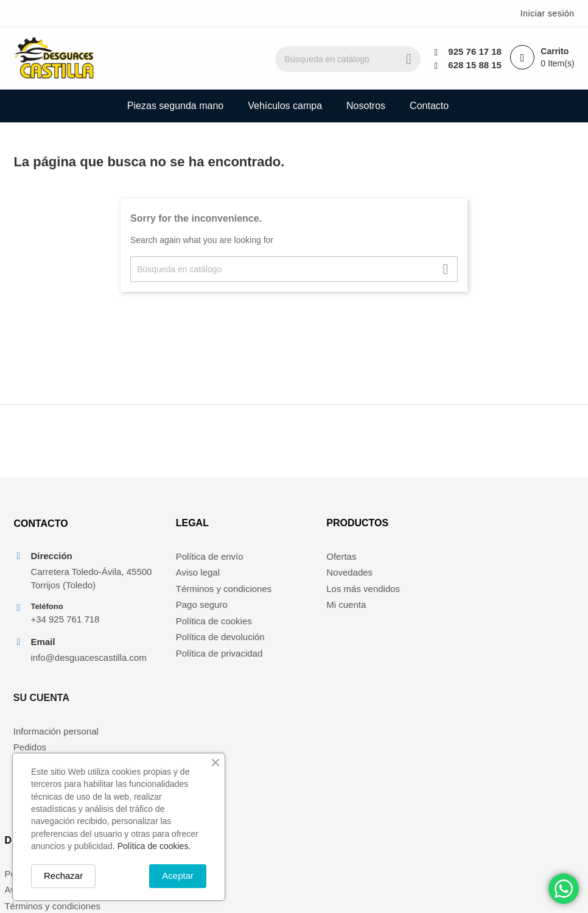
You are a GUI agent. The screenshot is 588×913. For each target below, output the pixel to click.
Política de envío (192, 559)
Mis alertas (470, 623)
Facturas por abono (488, 591)
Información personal (491, 559)
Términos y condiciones (206, 591)
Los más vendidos (340, 591)
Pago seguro (184, 608)
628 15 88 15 (475, 65)
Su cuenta (476, 526)
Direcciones (472, 608)
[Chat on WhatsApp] (564, 889)
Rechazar (63, 876)
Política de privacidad (202, 656)
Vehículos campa (285, 106)
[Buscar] (354, 59)
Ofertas (318, 559)
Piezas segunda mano (175, 106)
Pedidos (464, 575)
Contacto (429, 106)
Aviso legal (180, 575)
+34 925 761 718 (65, 622)
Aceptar (178, 876)
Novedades (326, 575)
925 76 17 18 (475, 51)
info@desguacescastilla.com (86, 661)
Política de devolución (203, 639)
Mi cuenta (323, 608)
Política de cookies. (154, 846)
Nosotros (366, 106)
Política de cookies (196, 623)
